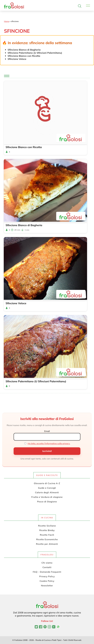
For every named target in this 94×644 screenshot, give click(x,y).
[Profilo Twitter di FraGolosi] (36, 627)
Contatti (47, 567)
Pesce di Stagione (47, 502)
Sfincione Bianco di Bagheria (24, 50)
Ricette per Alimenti (47, 544)
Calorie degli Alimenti (47, 492)
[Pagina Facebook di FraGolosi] (41, 627)
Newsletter (47, 586)
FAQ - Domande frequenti (47, 572)
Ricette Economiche (47, 539)
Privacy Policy (47, 576)
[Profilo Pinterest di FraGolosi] (45, 627)
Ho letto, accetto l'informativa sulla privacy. (49, 443)
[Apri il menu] (88, 6)
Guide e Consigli (47, 488)
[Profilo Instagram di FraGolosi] (49, 627)
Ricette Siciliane (47, 526)
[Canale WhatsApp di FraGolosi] (58, 627)
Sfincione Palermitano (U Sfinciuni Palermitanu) (35, 53)
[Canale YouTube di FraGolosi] (54, 627)
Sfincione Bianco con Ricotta (24, 56)
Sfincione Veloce (17, 59)
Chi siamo (47, 563)
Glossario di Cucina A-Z (47, 483)
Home (7, 21)
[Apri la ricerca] (80, 6)
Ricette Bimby (47, 530)
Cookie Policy (47, 581)
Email (47, 431)
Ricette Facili (47, 535)
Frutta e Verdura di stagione (47, 497)
